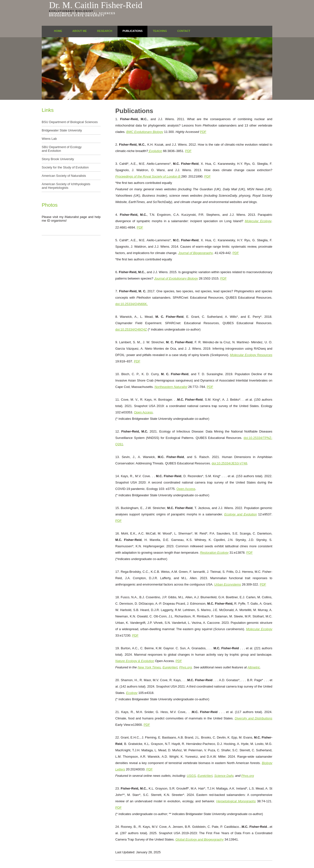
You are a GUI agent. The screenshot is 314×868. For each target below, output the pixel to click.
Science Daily (224, 776)
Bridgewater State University (77, 16)
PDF (203, 132)
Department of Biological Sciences (82, 13)
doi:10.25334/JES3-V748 (229, 463)
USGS (191, 776)
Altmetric (254, 667)
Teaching (160, 31)
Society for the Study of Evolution (65, 167)
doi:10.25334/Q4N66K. (131, 304)
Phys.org (186, 667)
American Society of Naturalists (64, 176)
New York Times (149, 667)
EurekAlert (170, 667)
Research (105, 31)
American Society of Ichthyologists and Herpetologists (66, 186)
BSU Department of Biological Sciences (70, 122)
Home (58, 31)
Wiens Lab (49, 139)
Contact (184, 31)
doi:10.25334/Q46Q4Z (131, 329)
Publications (132, 31)
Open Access (143, 412)
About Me (80, 31)
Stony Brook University (58, 159)
